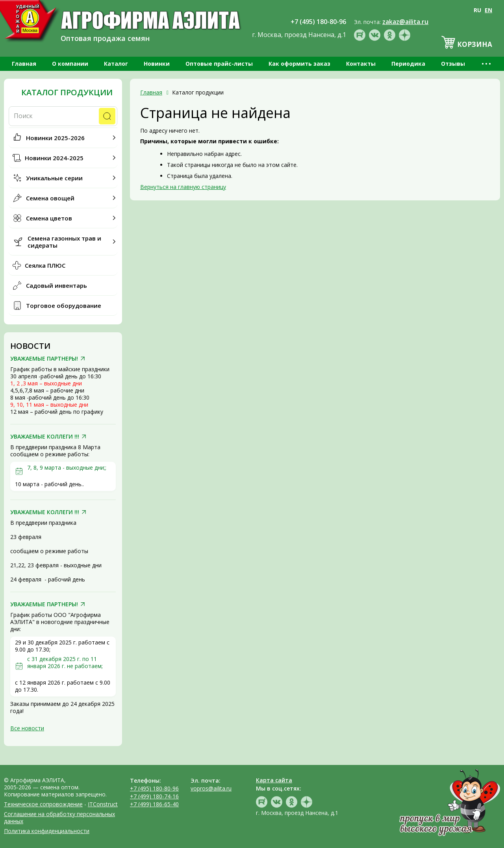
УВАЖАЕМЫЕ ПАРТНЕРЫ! (44, 359)
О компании (70, 64)
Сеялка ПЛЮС (45, 265)
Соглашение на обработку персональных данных (59, 817)
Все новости (27, 728)
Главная (24, 64)
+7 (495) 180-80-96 (154, 788)
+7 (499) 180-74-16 (154, 796)
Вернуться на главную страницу (183, 187)
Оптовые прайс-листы (219, 64)
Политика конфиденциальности (47, 831)
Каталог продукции (67, 93)
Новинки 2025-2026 (55, 138)
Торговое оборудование (64, 306)
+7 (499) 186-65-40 (154, 804)
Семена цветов (49, 218)
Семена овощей (50, 198)
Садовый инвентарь (57, 285)
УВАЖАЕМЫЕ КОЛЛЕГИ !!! (45, 437)
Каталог (116, 64)
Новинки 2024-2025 (54, 158)
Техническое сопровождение (43, 804)
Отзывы (453, 64)
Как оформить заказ (299, 64)
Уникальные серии (54, 178)
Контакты (361, 64)
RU (477, 10)
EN (488, 10)
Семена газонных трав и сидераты (64, 242)
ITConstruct (103, 804)
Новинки (157, 64)
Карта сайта (274, 780)
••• (487, 64)
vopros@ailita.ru (211, 788)
